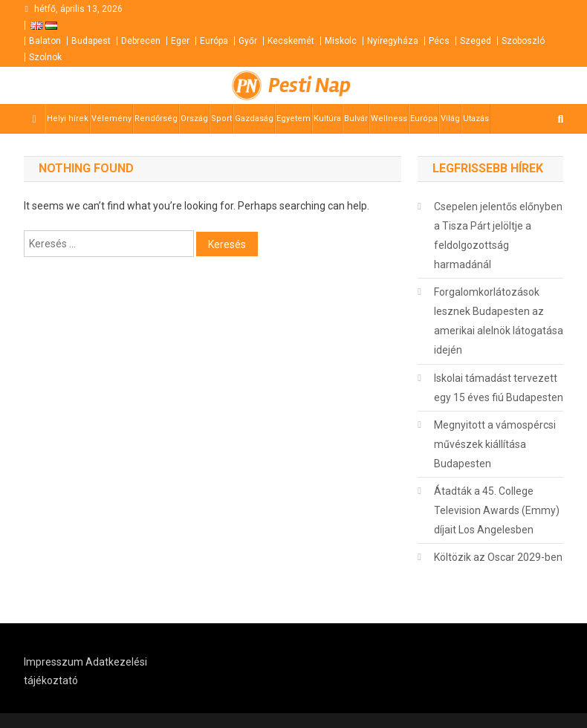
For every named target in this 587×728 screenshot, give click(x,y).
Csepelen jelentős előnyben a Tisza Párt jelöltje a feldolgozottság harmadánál (498, 235)
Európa (214, 41)
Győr (248, 41)
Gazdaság (254, 118)
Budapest (91, 41)
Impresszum (53, 662)
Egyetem (293, 118)
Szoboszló (523, 41)
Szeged (476, 41)
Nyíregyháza (393, 41)
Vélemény (111, 118)
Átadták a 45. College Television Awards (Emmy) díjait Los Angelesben (497, 510)
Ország (194, 118)
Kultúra (327, 118)
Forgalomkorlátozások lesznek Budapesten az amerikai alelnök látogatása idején (499, 321)
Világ (450, 118)
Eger (180, 41)
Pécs (439, 41)
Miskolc (341, 41)
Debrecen (141, 41)
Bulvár (356, 118)
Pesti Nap (309, 85)
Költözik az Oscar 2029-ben (498, 557)
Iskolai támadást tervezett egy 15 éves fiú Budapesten (499, 388)
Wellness (389, 118)
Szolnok (45, 57)
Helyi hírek (68, 118)
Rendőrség (156, 118)
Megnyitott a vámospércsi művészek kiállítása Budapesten (495, 444)
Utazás (476, 118)
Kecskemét (291, 41)
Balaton (45, 41)
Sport (221, 118)
